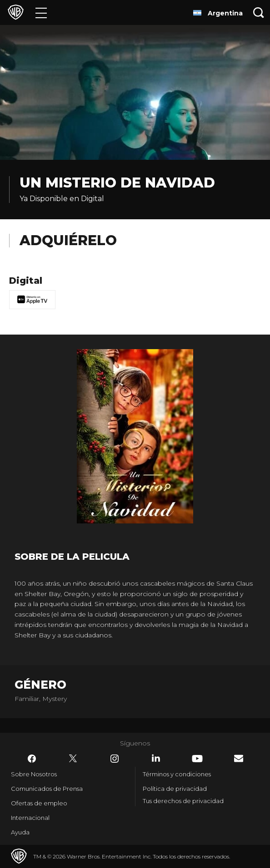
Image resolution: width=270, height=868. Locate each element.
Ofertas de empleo (39, 803)
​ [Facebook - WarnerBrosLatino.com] (32, 759)
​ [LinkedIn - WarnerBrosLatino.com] (156, 758)
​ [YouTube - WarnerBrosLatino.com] (197, 759)
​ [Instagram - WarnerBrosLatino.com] (115, 759)
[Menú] (41, 12)
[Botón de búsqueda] (259, 12)
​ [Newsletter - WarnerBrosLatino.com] (239, 758)
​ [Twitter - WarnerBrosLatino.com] (73, 759)
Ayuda (20, 832)
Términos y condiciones (177, 774)
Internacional (30, 818)
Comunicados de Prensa (47, 789)
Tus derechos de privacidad (183, 801)
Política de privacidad (175, 789)
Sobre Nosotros (34, 774)
